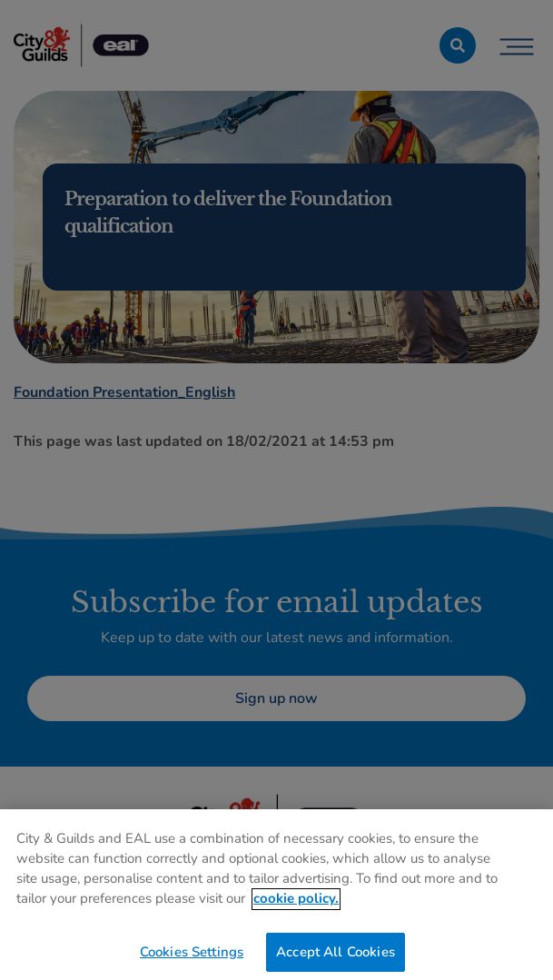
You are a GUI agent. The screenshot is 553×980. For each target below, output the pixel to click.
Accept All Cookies (336, 958)
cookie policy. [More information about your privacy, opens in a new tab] (296, 905)
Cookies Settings (192, 958)
